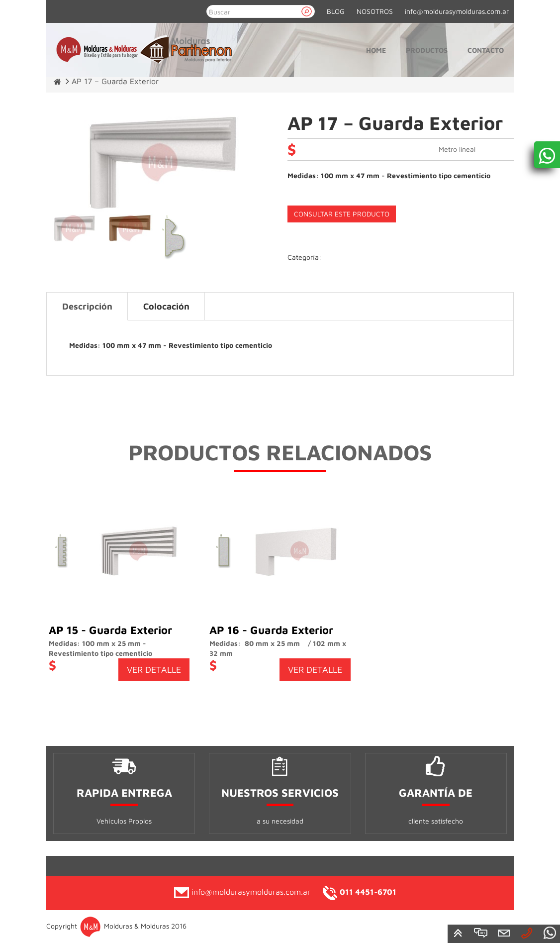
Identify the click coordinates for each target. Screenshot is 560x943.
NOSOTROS (375, 11)
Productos (427, 50)
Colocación (166, 306)
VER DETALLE (154, 670)
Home (376, 50)
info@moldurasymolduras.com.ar (457, 11)
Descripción (87, 306)
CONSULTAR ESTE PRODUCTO (342, 214)
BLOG (336, 11)
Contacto (486, 50)
